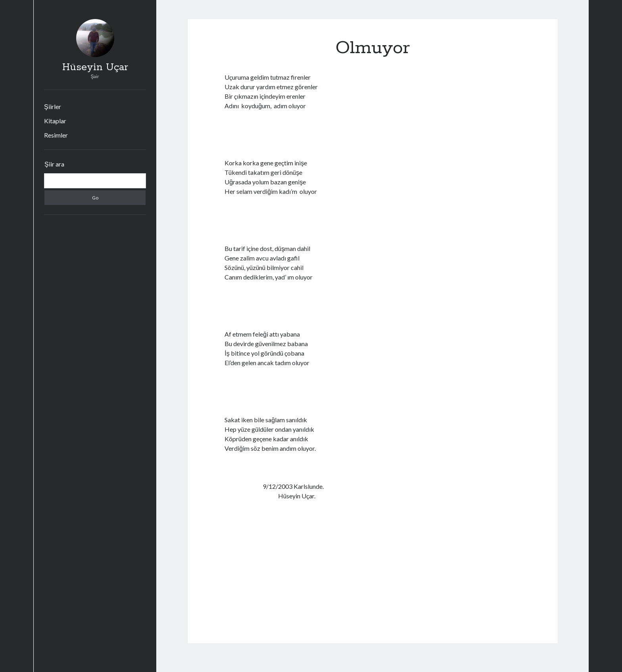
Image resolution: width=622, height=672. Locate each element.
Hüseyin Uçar (95, 67)
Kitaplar (55, 121)
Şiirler (53, 106)
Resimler (56, 135)
